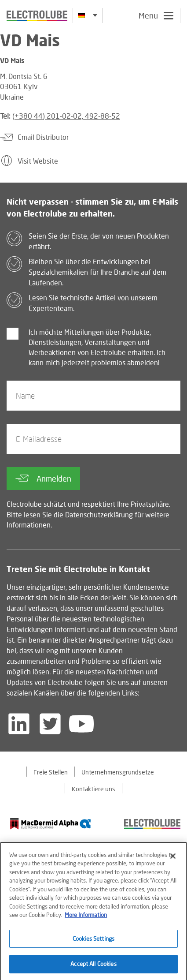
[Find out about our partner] (51, 824)
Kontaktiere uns (93, 789)
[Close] (173, 859)
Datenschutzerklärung (99, 514)
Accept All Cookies (93, 967)
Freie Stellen (51, 772)
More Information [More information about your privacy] (86, 917)
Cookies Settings (93, 941)
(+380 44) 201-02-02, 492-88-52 (66, 116)
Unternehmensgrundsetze (118, 772)
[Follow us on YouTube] (81, 724)
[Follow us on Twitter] (50, 724)
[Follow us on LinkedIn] (19, 724)
